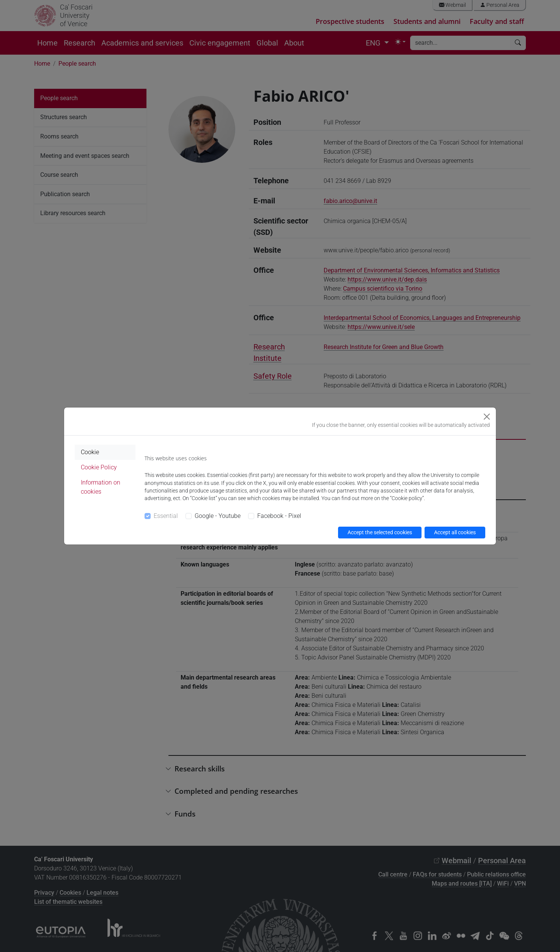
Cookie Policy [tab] (99, 467)
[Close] (487, 417)
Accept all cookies (455, 532)
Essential (166, 516)
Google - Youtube (218, 516)
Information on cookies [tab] (101, 487)
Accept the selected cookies (380, 532)
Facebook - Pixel (279, 516)
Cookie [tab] (90, 452)
